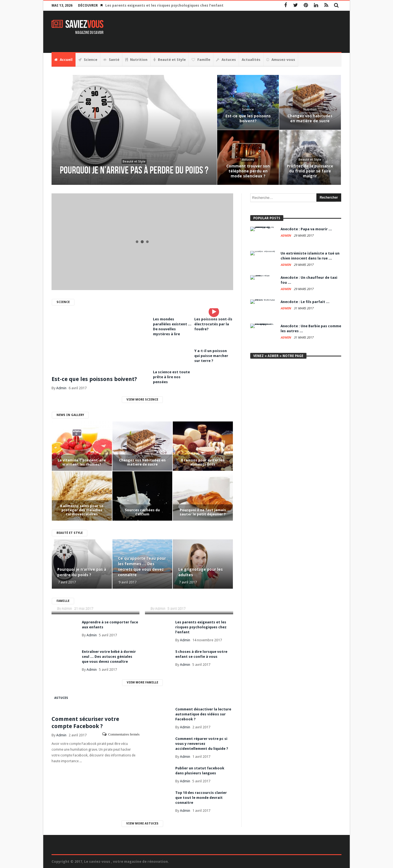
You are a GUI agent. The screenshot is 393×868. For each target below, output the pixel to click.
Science (63, 302)
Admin (61, 388)
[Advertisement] (241, 31)
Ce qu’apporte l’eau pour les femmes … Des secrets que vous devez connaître (142, 567)
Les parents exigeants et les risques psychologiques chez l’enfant (164, 5)
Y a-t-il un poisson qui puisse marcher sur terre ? (211, 356)
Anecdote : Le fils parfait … (305, 302)
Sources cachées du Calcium (142, 512)
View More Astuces (142, 824)
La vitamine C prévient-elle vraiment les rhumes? (82, 462)
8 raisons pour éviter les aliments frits (203, 462)
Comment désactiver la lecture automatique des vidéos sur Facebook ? (203, 714)
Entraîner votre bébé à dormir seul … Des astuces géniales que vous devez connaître (109, 657)
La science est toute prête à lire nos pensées (171, 377)
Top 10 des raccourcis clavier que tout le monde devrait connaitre (201, 798)
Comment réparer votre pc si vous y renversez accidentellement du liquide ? (202, 744)
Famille (63, 601)
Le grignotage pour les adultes (200, 572)
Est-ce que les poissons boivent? (94, 379)
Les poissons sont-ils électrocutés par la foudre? (213, 324)
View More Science (142, 400)
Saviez (77, 25)
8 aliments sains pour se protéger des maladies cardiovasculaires (82, 510)
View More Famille (142, 682)
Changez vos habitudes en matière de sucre (142, 462)
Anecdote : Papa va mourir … (306, 229)
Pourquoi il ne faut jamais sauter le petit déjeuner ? (203, 512)
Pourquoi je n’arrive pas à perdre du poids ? (82, 572)
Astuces (61, 698)
